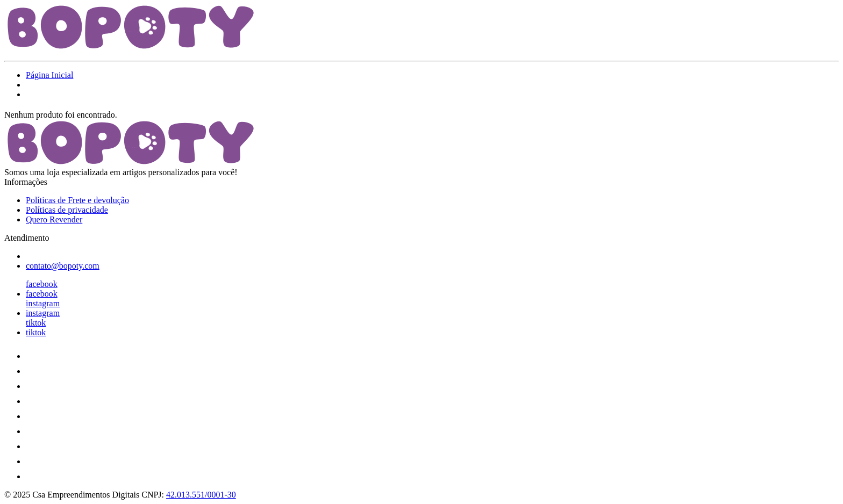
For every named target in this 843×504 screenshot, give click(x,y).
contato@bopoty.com (63, 266)
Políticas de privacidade (67, 210)
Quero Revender (54, 219)
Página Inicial (49, 75)
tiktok (36, 323)
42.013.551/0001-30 (201, 495)
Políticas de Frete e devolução (77, 200)
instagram (43, 303)
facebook (42, 284)
